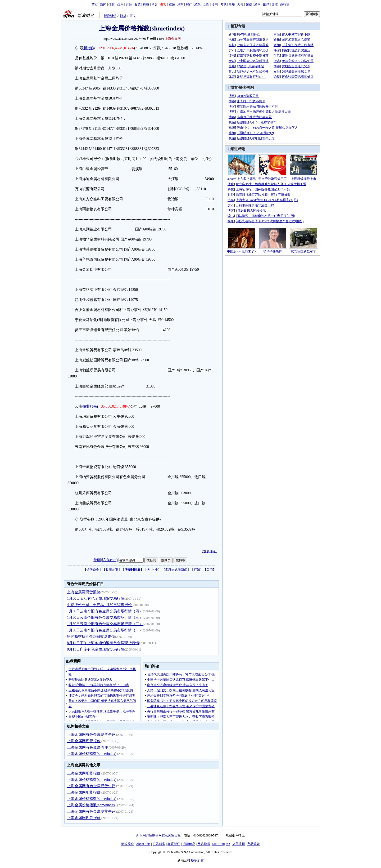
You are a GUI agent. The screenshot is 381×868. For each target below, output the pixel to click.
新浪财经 (110, 16)
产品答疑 (253, 844)
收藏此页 (112, 570)
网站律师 (204, 844)
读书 (215, 5)
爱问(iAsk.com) (105, 560)
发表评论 (210, 551)
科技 (146, 5)
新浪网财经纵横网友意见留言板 (158, 835)
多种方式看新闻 (176, 570)
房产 (189, 5)
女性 (206, 5)
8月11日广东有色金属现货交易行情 (96, 649)
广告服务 (159, 844)
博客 (155, 5)
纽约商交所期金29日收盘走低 (91, 637)
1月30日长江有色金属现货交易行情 (96, 598)
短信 (249, 5)
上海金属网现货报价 (84, 592)
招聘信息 (189, 844)
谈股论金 (93, 570)
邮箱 (266, 5)
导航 (275, 5)
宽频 (172, 5)
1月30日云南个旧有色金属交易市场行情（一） (105, 630)
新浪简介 (128, 844)
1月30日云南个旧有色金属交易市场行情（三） (105, 618)
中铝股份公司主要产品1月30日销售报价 (99, 605)
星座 (232, 5)
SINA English (221, 844)
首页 (95, 5)
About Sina (143, 844)
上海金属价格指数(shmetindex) (92, 754)
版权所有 (197, 860)
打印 (197, 570)
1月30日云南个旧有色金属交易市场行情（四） (105, 611)
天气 (240, 5)
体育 (112, 5)
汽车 (180, 5)
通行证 (285, 5)
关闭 (210, 570)
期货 (123, 16)
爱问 (257, 5)
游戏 (197, 5)
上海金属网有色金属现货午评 (91, 735)
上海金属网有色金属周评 (88, 747)
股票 (138, 5)
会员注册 (239, 844)
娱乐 (120, 5)
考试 (223, 5)
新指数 (89, 48)
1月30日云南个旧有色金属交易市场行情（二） (105, 624)
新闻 (103, 5)
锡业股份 (90, 406)
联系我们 (174, 844)
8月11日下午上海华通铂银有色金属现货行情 (103, 643)
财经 (129, 5)
